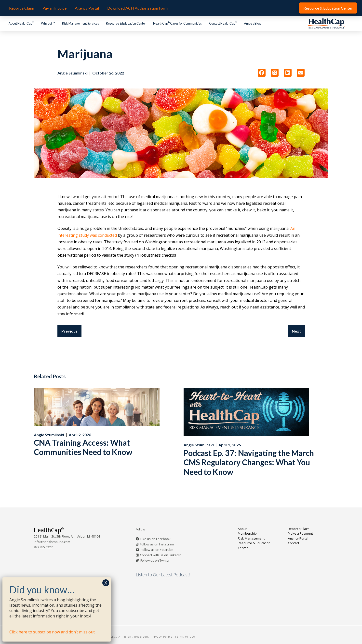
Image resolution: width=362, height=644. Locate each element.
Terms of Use (185, 637)
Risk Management (251, 538)
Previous (69, 331)
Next (296, 331)
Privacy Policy (162, 637)
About (242, 529)
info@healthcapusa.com (52, 542)
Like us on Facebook (155, 539)
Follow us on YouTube (157, 550)
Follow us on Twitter (155, 560)
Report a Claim (299, 529)
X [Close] (106, 583)
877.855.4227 (43, 547)
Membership (247, 533)
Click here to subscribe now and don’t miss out (52, 632)
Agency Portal (298, 538)
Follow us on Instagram (157, 544)
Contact (294, 543)
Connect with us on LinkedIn (161, 555)
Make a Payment (300, 533)
